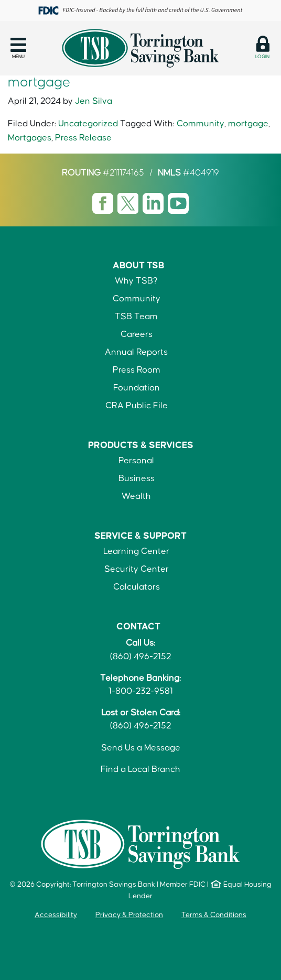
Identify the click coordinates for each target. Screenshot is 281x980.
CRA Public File (137, 406)
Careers (137, 334)
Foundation (137, 388)
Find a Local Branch (140, 769)
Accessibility (56, 915)
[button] (18, 48)
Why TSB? (136, 281)
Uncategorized (88, 124)
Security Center (137, 569)
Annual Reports (136, 352)
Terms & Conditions (214, 915)
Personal (136, 461)
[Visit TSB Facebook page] (104, 203)
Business (137, 478)
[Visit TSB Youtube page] (178, 203)
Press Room (137, 370)
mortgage (248, 124)
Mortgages (30, 138)
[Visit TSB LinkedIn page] (154, 203)
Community (201, 124)
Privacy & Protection (129, 915)
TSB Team (136, 317)
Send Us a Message (141, 748)
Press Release (83, 138)
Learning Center (136, 551)
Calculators (137, 587)
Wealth (136, 496)
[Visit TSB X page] (129, 203)
